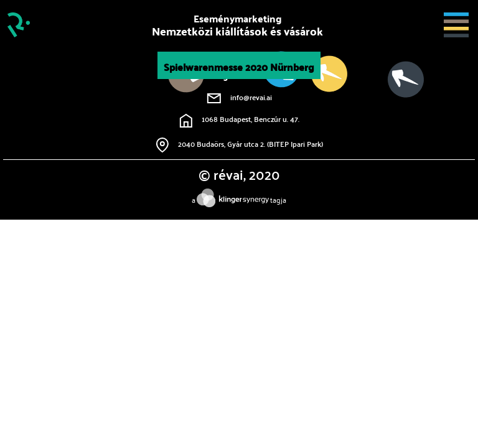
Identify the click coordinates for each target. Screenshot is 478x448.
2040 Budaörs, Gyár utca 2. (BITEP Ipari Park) (239, 144)
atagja (239, 199)
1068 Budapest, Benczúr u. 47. (239, 119)
